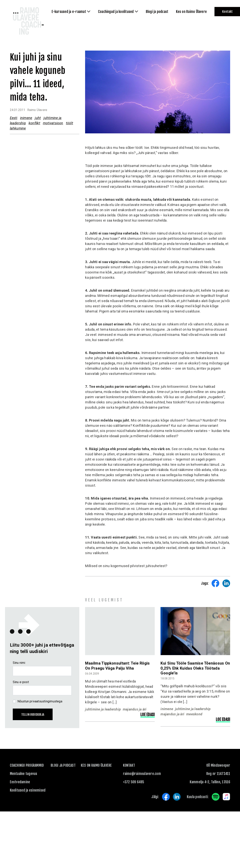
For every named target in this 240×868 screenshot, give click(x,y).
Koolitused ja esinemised (28, 790)
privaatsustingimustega (46, 701)
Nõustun (40, 701)
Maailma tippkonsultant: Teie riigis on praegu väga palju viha (117, 666)
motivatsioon (53, 123)
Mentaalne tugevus (24, 774)
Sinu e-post (21, 682)
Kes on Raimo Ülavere (96, 765)
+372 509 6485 (134, 782)
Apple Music (226, 797)
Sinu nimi (19, 663)
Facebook (166, 797)
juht (38, 118)
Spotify (216, 797)
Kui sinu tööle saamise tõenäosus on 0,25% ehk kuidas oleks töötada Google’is (195, 668)
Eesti (14, 118)
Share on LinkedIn (226, 583)
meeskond (194, 714)
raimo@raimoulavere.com (142, 774)
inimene (26, 118)
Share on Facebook (215, 583)
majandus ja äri (135, 709)
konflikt (34, 123)
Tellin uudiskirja (33, 715)
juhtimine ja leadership (103, 709)
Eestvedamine (20, 782)
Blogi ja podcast (63, 765)
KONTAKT (129, 765)
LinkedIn (177, 797)
